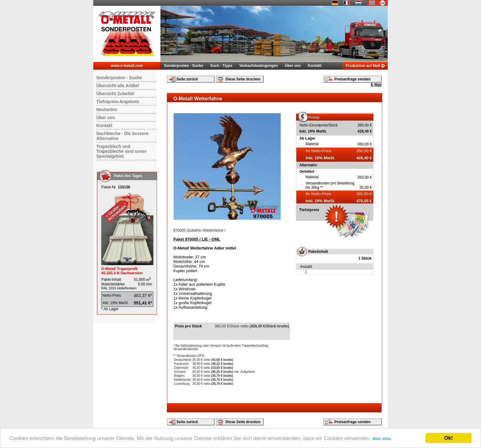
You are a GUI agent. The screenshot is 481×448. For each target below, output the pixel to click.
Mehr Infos (382, 439)
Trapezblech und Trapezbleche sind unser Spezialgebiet (121, 151)
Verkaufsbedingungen (258, 66)
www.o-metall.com (127, 66)
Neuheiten (107, 110)
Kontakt (315, 66)
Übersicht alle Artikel (118, 86)
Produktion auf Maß (363, 66)
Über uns (293, 66)
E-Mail (376, 85)
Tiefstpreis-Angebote (118, 102)
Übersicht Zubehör (115, 94)
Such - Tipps (221, 66)
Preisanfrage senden (352, 79)
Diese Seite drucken (243, 79)
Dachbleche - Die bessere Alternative (122, 136)
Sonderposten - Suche (184, 66)
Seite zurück (187, 79)
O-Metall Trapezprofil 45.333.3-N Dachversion (122, 271)
